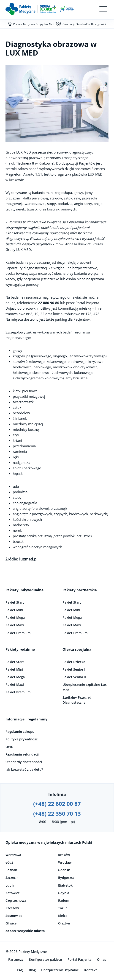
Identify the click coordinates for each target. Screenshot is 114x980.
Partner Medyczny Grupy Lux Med (34, 24)
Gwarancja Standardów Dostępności (84, 24)
